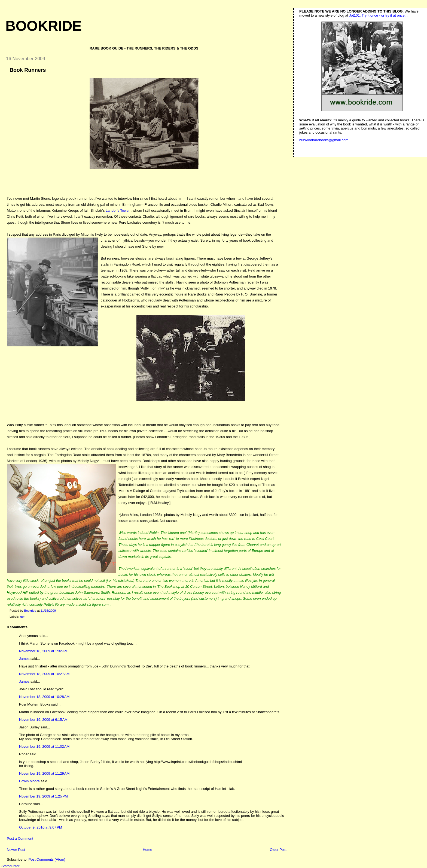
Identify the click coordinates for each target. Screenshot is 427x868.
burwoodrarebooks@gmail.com (324, 140)
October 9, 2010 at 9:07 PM (41, 827)
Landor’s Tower (118, 210)
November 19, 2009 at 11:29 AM (44, 773)
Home (147, 850)
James (24, 659)
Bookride (44, 26)
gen (23, 617)
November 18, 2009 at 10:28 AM (44, 697)
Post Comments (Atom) (47, 859)
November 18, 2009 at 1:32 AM (43, 651)
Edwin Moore (29, 781)
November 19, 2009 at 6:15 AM (43, 720)
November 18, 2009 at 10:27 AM (44, 674)
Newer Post (16, 850)
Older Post (278, 850)
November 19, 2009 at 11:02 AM (44, 747)
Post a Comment (20, 838)
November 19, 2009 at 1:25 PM (43, 796)
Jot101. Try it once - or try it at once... (378, 15)
